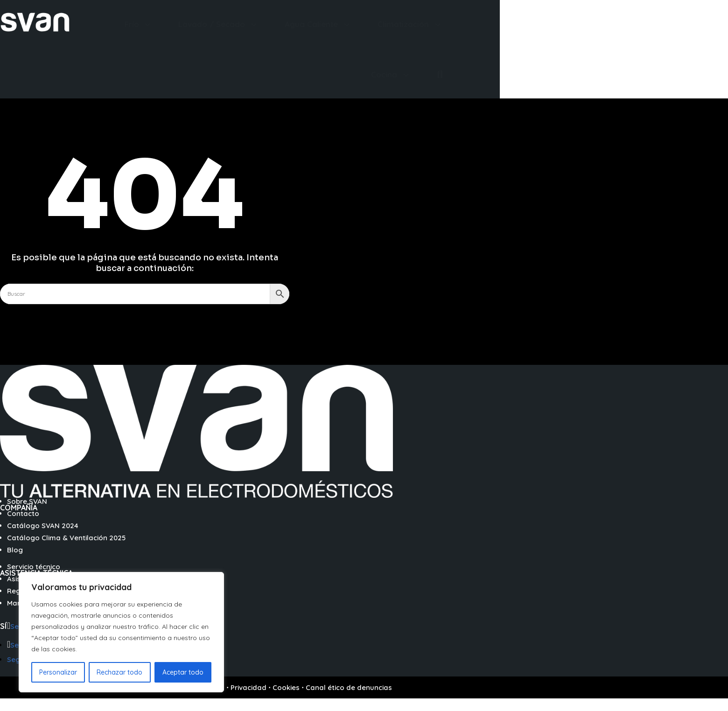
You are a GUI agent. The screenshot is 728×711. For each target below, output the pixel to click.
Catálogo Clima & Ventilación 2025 (66, 538)
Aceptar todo (183, 672)
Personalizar (58, 672)
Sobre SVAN (27, 501)
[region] (121, 632)
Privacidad (248, 687)
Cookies (286, 687)
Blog (15, 550)
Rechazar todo (119, 672)
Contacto (23, 513)
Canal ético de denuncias (349, 687)
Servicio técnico (34, 567)
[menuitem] (139, 24)
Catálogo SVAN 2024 (43, 526)
